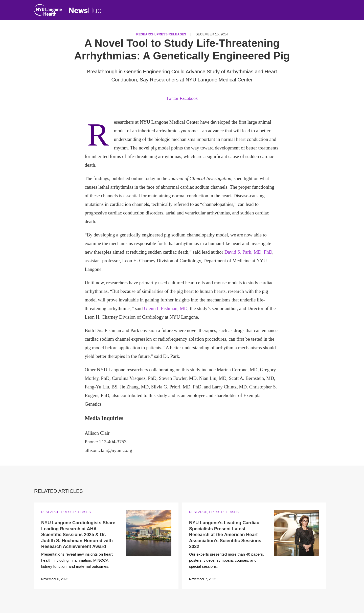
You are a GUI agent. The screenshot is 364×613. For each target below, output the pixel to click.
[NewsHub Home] (85, 10)
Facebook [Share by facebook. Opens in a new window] (189, 98)
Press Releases (171, 34)
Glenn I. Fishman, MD (166, 308)
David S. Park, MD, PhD (248, 252)
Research (145, 34)
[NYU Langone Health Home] (48, 11)
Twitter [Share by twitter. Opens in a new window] (172, 98)
